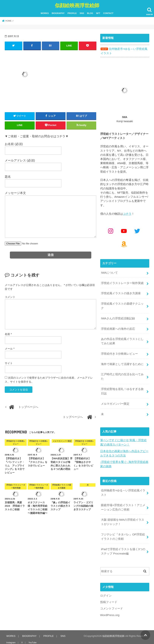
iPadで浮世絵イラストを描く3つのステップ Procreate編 (123, 542)
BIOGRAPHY (58, 13)
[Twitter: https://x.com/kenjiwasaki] (137, 230)
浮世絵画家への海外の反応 (118, 325)
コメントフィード (112, 598)
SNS (82, 13)
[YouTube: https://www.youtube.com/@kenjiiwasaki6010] (124, 230)
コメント (10, 296)
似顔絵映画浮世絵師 (77, 5)
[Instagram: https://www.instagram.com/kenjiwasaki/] (111, 230)
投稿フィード (109, 592)
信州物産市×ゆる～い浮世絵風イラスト (123, 485)
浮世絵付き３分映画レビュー (119, 350)
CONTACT (108, 13)
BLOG (90, 13)
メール (10, 348)
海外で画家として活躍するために (122, 360)
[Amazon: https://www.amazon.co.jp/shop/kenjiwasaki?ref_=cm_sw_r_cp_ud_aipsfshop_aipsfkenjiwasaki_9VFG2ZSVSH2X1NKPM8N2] (124, 243)
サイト (9, 362)
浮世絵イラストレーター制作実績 (122, 281)
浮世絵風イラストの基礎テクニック (122, 303)
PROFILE (72, 13)
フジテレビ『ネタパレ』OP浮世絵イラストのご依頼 (123, 527)
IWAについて (109, 271)
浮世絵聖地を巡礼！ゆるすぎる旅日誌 (122, 386)
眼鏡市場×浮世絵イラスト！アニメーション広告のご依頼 (123, 499)
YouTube (31, 632)
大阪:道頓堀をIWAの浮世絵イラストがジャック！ (122, 513)
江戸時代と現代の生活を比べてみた (122, 372)
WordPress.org (110, 605)
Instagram (11, 632)
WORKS (45, 13)
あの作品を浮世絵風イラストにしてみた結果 (122, 337)
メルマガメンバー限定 (115, 398)
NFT (98, 13)
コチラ (127, 213)
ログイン (106, 586)
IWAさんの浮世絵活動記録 (118, 316)
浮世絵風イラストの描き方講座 (121, 291)
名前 (8, 333)
